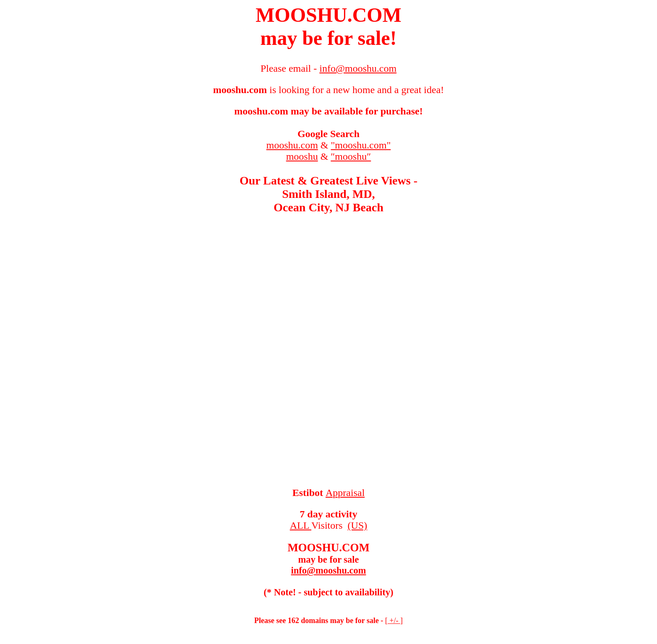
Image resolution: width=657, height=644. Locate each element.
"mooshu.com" (361, 145)
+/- (394, 621)
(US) (358, 525)
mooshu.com (292, 145)
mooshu (302, 156)
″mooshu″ (351, 156)
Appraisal (345, 493)
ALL (301, 525)
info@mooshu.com (328, 570)
